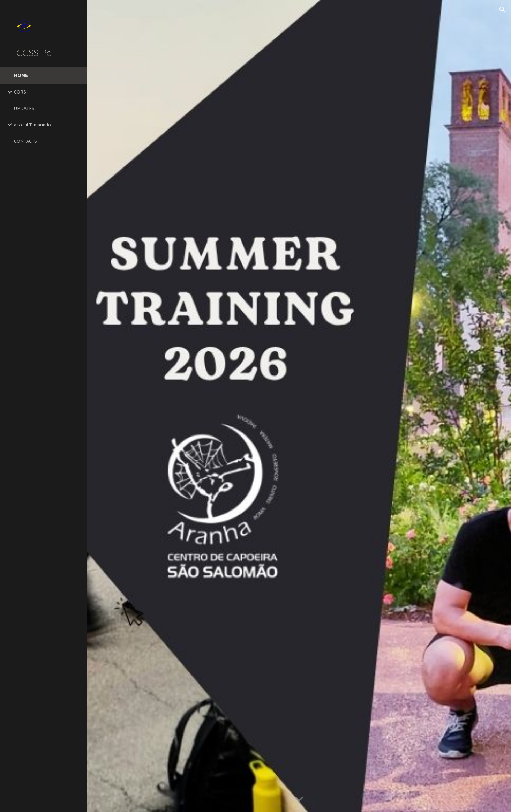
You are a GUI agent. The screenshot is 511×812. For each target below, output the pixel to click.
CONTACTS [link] (25, 141)
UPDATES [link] (24, 108)
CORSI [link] (21, 92)
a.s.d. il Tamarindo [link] (32, 125)
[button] (503, 10)
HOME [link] (21, 75)
